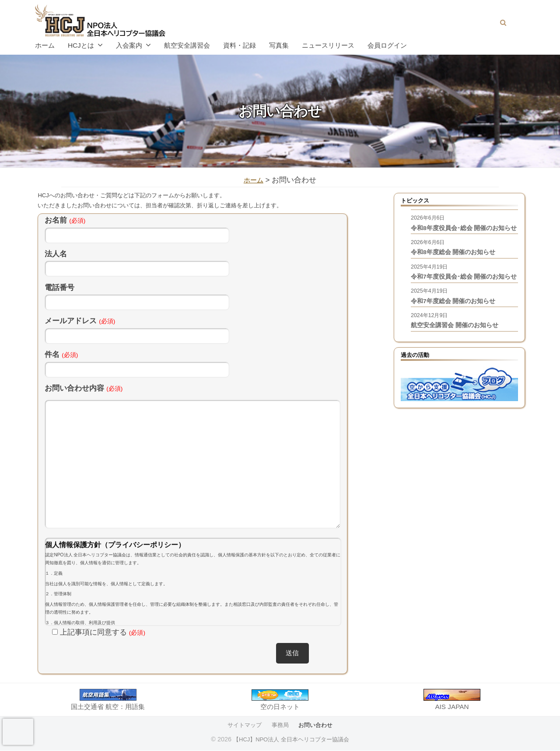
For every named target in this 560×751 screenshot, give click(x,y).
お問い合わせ (317, 726)
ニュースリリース (328, 45)
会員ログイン (387, 45)
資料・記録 (240, 45)
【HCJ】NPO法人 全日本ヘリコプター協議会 (291, 740)
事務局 (280, 726)
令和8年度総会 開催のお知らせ (456, 267)
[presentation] (18, 732)
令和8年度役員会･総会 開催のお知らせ (461, 235)
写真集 (279, 45)
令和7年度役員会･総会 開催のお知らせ (461, 298)
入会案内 (129, 45)
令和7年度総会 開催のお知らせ (456, 330)
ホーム (45, 45)
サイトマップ (243, 726)
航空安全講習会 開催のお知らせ (458, 355)
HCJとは (81, 45)
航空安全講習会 (187, 45)
